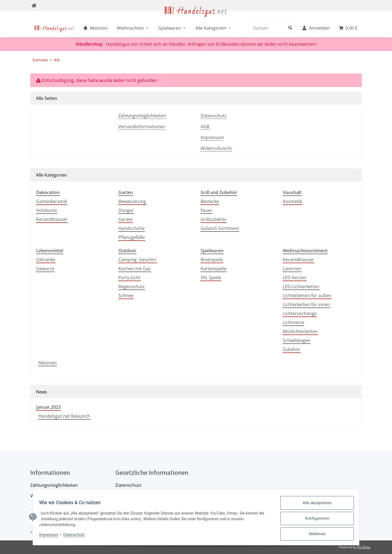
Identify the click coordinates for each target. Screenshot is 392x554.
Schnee (126, 296)
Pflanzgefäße (132, 237)
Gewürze (45, 269)
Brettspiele (212, 260)
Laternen (292, 269)
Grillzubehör (214, 219)
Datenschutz (214, 116)
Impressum (212, 137)
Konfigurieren (315, 521)
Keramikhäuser (52, 219)
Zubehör (292, 349)
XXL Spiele (211, 278)
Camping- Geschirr (138, 260)
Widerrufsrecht (216, 148)
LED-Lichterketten (301, 287)
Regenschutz (132, 287)
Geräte (125, 219)
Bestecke (210, 201)
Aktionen (48, 363)
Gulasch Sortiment (220, 228)
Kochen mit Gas (135, 269)
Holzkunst (47, 210)
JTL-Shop (364, 547)
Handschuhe (131, 228)
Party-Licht (129, 278)
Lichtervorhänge (300, 313)
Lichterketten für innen (306, 304)
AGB (205, 127)
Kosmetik (292, 201)
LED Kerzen (295, 278)
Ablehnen (315, 535)
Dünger (126, 210)
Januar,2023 (48, 407)
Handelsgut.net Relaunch (64, 416)
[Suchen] (271, 28)
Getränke (46, 260)
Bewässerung (132, 201)
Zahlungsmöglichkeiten (142, 116)
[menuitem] (55, 28)
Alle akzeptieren (315, 506)
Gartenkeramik (52, 201)
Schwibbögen (297, 340)
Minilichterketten (300, 331)
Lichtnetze (293, 322)
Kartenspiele (214, 269)
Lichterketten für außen (307, 296)
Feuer (206, 210)
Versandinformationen (142, 127)
